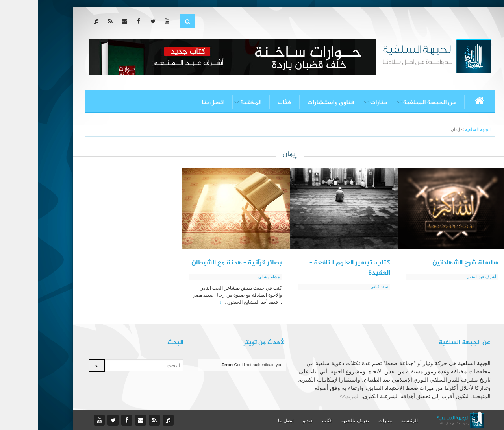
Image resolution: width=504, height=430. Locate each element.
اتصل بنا (175, 102)
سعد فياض (341, 287)
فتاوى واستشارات (293, 102)
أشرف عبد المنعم (444, 277)
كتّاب (247, 102)
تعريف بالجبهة (317, 421)
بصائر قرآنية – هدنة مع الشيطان (199, 263)
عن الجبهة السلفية (392, 102)
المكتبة (213, 102)
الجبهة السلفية (440, 129)
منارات (341, 102)
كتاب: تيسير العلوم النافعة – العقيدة (312, 268)
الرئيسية (372, 421)
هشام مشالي (231, 277)
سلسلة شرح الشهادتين (428, 263)
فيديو (270, 421)
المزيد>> (312, 396)
